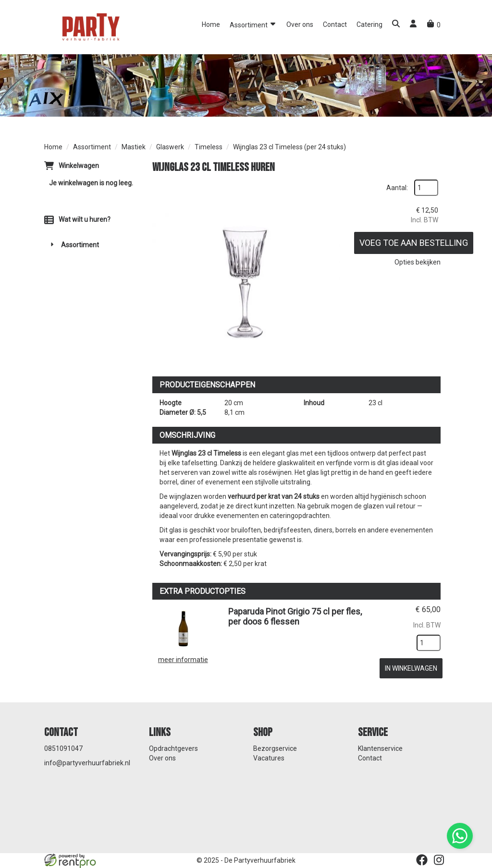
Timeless (209, 147)
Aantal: (397, 188)
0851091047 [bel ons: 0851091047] (63, 748)
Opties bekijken (418, 262)
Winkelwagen (79, 166)
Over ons (300, 24)
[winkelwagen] (434, 25)
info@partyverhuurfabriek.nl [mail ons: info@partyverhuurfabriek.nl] (87, 763)
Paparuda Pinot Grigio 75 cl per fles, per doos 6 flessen (295, 616)
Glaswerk (170, 147)
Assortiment (253, 24)
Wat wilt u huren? (77, 219)
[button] (396, 25)
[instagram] (439, 860)
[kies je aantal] (429, 643)
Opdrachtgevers (173, 748)
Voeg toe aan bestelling (414, 243)
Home (211, 24)
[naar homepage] (90, 26)
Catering (369, 24)
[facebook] (422, 860)
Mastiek (134, 147)
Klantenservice (380, 748)
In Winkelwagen (411, 668)
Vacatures (269, 758)
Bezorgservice (275, 748)
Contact (335, 24)
